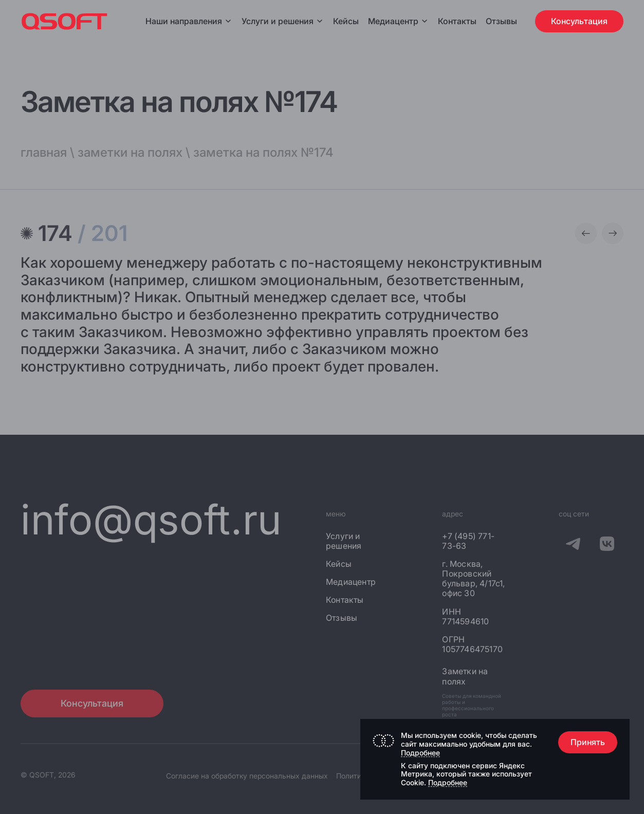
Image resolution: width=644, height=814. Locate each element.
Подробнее (420, 753)
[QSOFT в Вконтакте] (607, 546)
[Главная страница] (65, 21)
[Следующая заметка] (613, 233)
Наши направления (189, 21)
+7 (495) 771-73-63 (468, 541)
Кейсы (346, 21)
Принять (588, 742)
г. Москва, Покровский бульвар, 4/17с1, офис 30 (473, 579)
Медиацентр (393, 21)
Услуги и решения (283, 21)
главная (44, 152)
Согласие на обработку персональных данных (247, 776)
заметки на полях (130, 152)
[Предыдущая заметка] (586, 233)
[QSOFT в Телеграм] (573, 546)
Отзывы (501, 21)
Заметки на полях (465, 676)
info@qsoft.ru (151, 519)
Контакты (457, 21)
